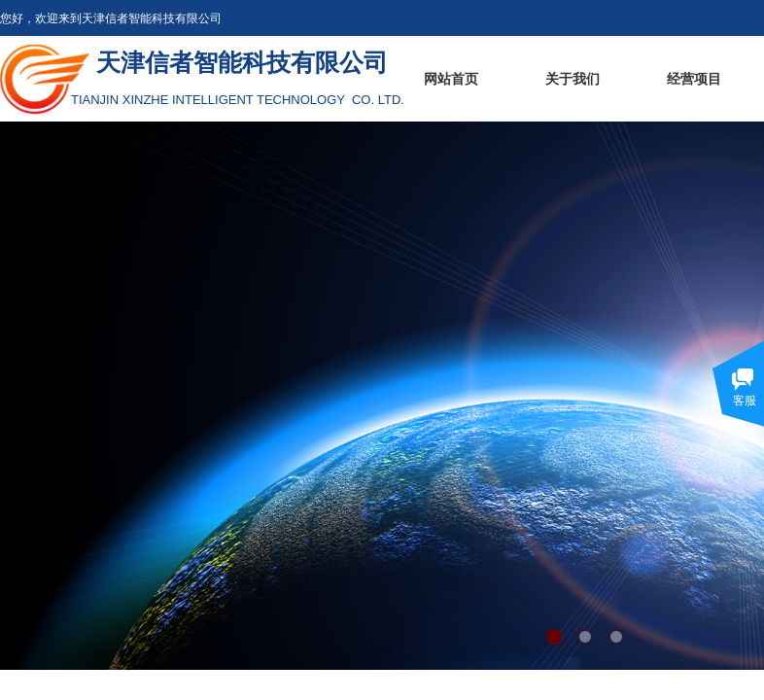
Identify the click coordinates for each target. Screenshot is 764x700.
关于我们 (573, 79)
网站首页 (451, 79)
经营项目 (694, 79)
